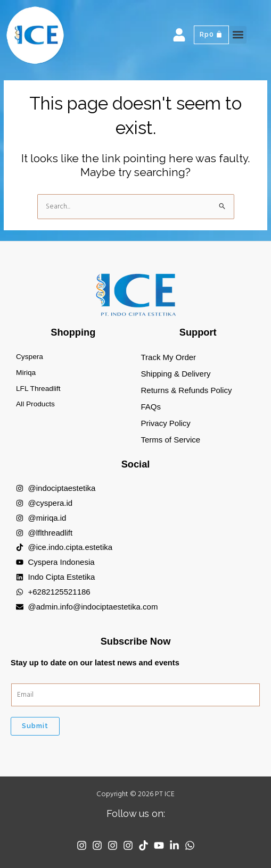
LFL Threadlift (38, 389)
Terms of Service (171, 440)
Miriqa (26, 373)
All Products (35, 404)
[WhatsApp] (190, 845)
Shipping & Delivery (176, 374)
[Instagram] (82, 845)
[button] (238, 35)
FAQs (151, 407)
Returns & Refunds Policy (187, 390)
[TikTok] (143, 845)
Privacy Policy (166, 423)
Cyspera (30, 357)
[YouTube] (159, 845)
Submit (35, 726)
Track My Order (169, 357)
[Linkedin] (174, 845)
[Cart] (212, 35)
